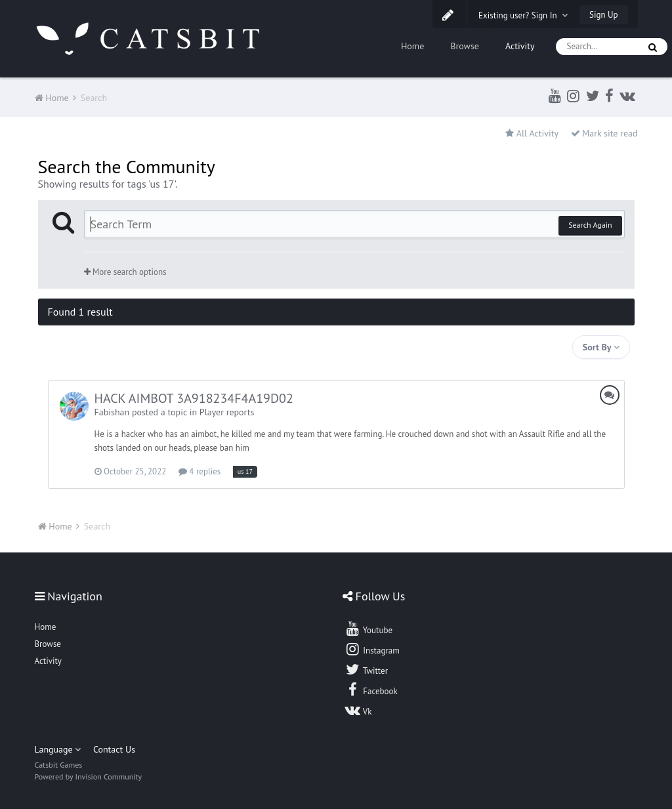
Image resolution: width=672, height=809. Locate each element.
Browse (465, 46)
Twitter (366, 669)
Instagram (372, 649)
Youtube (368, 629)
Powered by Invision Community (89, 777)
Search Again (590, 225)
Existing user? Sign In (523, 15)
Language (58, 749)
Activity (520, 46)
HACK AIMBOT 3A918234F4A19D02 (194, 398)
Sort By (601, 347)
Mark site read (604, 133)
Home (412, 46)
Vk (358, 710)
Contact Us (114, 749)
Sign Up (603, 15)
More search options (125, 272)
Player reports (227, 412)
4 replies (199, 471)
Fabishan (112, 412)
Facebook (371, 690)
